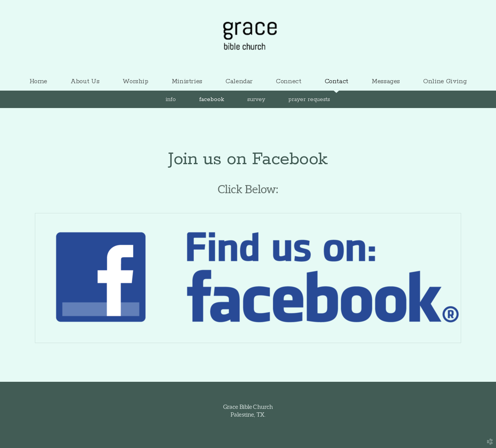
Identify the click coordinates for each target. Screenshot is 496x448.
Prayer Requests (309, 100)
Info (171, 100)
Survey (256, 100)
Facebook (212, 100)
